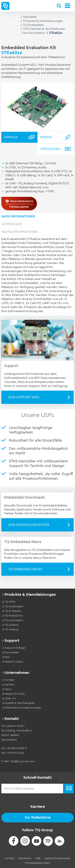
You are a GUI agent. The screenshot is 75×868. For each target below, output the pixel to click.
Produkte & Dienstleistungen (43, 21)
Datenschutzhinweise (57, 858)
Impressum (25, 858)
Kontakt (10, 858)
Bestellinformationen (20, 232)
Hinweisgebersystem (38, 863)
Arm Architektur (34, 33)
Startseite (30, 17)
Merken (46, 137)
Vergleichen (50, 149)
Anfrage (11, 137)
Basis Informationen (18, 216)
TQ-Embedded (33, 25)
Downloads (12, 224)
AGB (38, 858)
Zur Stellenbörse (38, 817)
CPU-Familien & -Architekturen (44, 29)
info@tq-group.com (22, 761)
